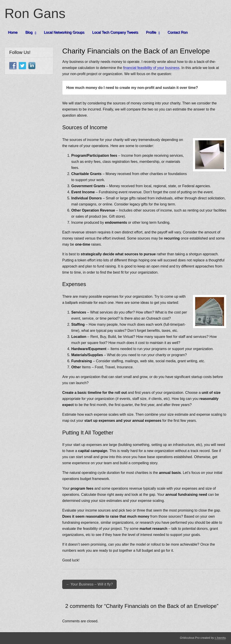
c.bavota (220, 638)
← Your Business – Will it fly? (89, 584)
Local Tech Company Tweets (115, 32)
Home (13, 32)
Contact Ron (178, 32)
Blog (29, 32)
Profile (151, 32)
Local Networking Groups (64, 32)
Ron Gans (35, 13)
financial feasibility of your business (151, 68)
